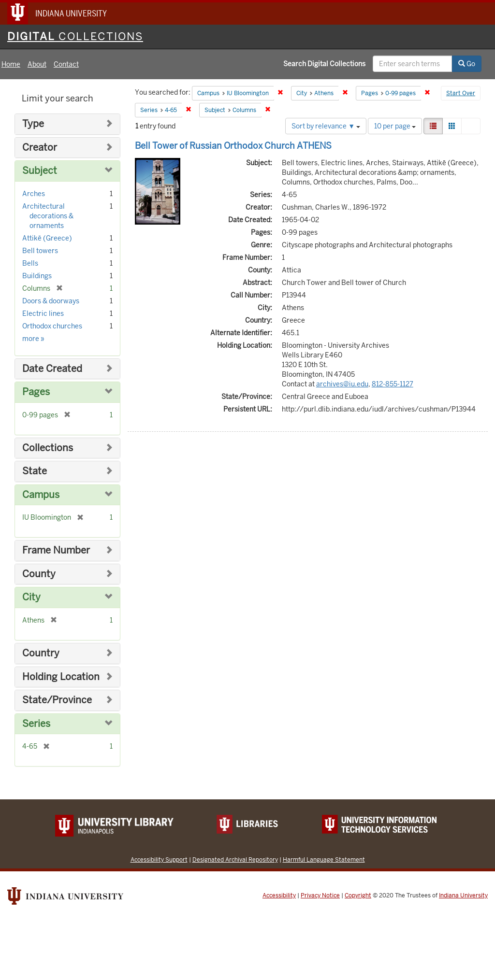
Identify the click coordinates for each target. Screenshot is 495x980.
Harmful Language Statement (324, 859)
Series (36, 724)
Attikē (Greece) (47, 238)
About (37, 64)
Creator (40, 148)
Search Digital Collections (324, 64)
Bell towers (40, 251)
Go (467, 64)
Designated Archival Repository (235, 859)
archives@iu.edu (342, 384)
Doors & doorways (51, 301)
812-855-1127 (393, 384)
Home (11, 64)
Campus (41, 495)
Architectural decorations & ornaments (48, 216)
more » (33, 339)
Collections (48, 448)
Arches (34, 194)
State (35, 471)
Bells (30, 263)
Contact (66, 64)
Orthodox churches (52, 326)
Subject (40, 171)
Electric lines (43, 313)
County (39, 574)
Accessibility (279, 895)
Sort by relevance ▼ (326, 126)
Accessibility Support (159, 859)
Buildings (37, 276)
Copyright (358, 895)
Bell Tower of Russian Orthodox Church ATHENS (233, 146)
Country (41, 653)
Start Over (461, 93)
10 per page (395, 126)
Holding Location (61, 677)
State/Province (57, 700)
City (31, 597)
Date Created (52, 369)
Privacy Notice (320, 895)
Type (33, 124)
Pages (36, 392)
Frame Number (56, 550)
